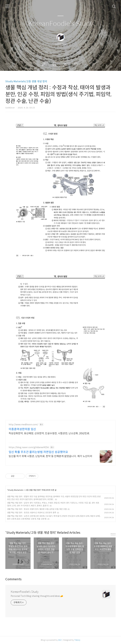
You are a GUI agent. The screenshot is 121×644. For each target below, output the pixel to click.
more (113, 534)
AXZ (60, 640)
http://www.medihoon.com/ (23, 425)
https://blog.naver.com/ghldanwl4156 (29, 447)
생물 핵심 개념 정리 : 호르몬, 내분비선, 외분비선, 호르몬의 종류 (32, 513)
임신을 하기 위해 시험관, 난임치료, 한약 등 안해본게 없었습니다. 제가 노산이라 (50, 456)
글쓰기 (44, 64)
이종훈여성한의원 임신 (22, 429)
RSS (66, 64)
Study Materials (16, 490)
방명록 (55, 64)
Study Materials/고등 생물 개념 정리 (26, 81)
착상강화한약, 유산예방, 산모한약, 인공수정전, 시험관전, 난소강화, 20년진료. (49, 433)
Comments (13, 579)
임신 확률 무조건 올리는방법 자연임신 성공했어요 (38, 452)
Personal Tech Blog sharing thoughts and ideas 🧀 (37, 596)
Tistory (77, 640)
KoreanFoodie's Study (60, 24)
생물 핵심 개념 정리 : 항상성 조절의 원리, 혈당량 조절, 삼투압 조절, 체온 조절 (37, 509)
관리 (76, 64)
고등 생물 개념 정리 (33, 490)
